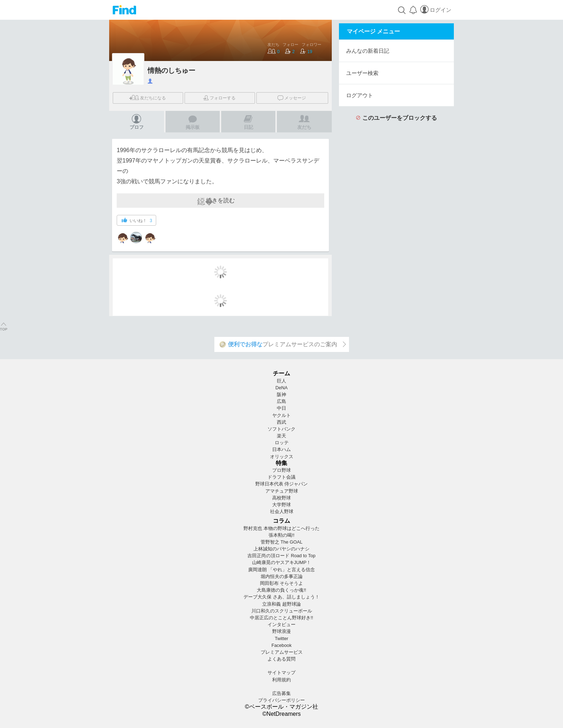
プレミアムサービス (282, 652)
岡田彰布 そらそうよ (282, 583)
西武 (281, 422)
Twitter (281, 638)
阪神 (281, 394)
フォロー (219, 98)
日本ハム (281, 449)
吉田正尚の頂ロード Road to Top (281, 556)
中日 (281, 408)
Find (124, 10)
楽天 (281, 436)
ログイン (436, 10)
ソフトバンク (281, 429)
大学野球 (281, 505)
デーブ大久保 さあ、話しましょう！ (281, 597)
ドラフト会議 (281, 477)
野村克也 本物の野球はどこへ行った (281, 528)
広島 (281, 401)
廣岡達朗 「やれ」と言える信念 (281, 570)
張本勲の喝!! (281, 535)
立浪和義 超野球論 (281, 604)
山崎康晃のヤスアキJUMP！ (282, 562)
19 (306, 52)
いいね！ (137, 220)
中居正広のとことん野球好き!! (281, 618)
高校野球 (281, 498)
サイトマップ (281, 673)
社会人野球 (282, 511)
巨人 (281, 381)
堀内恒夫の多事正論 (282, 576)
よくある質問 (281, 659)
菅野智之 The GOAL (282, 542)
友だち (148, 98)
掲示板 (193, 122)
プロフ (137, 122)
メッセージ (292, 97)
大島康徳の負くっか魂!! (281, 590)
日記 (248, 122)
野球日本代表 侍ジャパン (282, 484)
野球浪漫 (281, 631)
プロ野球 (281, 470)
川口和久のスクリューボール (282, 611)
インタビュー (281, 624)
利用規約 (281, 680)
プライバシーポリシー (281, 700)
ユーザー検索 (362, 73)
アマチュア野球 (282, 491)
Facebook (281, 645)
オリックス (282, 457)
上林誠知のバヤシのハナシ (281, 549)
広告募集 (281, 693)
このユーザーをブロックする (397, 118)
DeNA (281, 388)
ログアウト (360, 95)
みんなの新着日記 (368, 51)
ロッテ (282, 443)
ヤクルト (281, 415)
